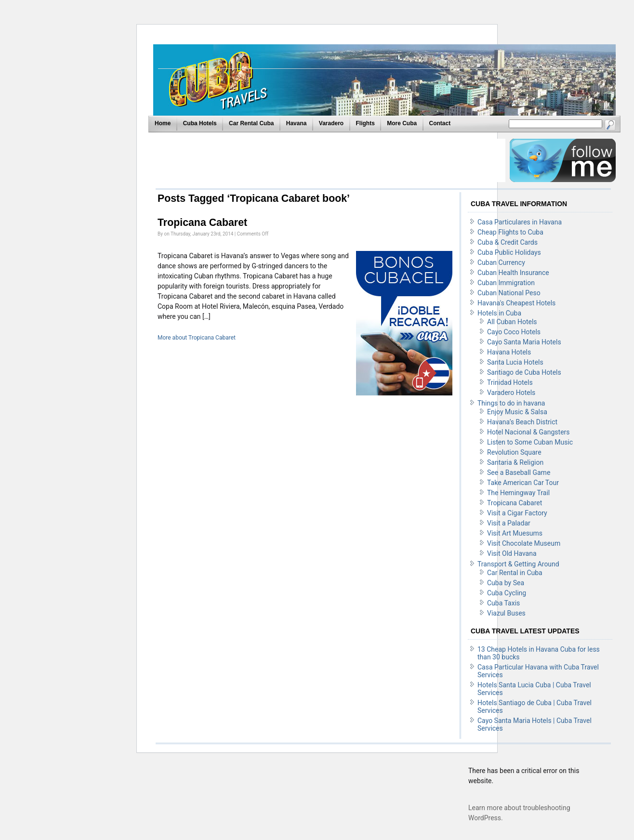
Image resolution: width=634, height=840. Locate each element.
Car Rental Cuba (251, 123)
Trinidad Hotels (510, 382)
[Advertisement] (330, 160)
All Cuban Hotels (512, 322)
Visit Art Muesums (515, 533)
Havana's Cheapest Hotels (516, 303)
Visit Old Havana (512, 553)
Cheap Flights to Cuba (510, 232)
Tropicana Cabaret (202, 223)
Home (163, 123)
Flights (365, 123)
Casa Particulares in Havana (520, 222)
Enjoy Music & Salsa (517, 412)
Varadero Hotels (511, 393)
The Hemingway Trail (518, 493)
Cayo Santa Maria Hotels (524, 342)
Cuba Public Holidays (509, 252)
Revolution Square (514, 452)
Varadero (331, 123)
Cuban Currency (501, 262)
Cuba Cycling (507, 593)
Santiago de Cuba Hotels (524, 372)
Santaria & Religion (515, 462)
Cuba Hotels (200, 123)
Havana (297, 123)
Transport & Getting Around (518, 564)
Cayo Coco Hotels (514, 332)
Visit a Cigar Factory (517, 513)
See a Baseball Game (519, 472)
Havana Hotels (509, 352)
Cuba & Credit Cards (508, 242)
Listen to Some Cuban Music (530, 442)
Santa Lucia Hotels (515, 362)
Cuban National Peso (509, 293)
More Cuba (402, 123)
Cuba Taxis (503, 603)
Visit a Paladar (509, 523)
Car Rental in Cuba (515, 573)
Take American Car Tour (523, 483)
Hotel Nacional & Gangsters (528, 432)
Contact (440, 123)
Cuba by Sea (506, 583)
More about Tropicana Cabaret (197, 338)
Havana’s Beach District (522, 422)
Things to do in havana (511, 403)
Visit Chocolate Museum (524, 543)
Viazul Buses (506, 613)
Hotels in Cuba (499, 313)
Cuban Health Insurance (513, 273)
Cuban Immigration (506, 283)
